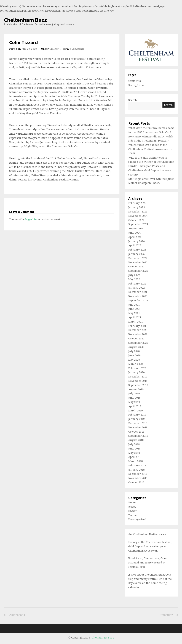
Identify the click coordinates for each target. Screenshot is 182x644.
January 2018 (136, 470)
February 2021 (137, 326)
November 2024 (138, 216)
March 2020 (136, 364)
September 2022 (138, 271)
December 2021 (138, 292)
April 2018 (135, 457)
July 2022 (134, 275)
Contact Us (135, 81)
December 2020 (138, 330)
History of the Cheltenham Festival (150, 542)
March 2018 (136, 461)
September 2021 (138, 300)
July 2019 (134, 393)
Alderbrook (17, 615)
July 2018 (134, 444)
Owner (133, 511)
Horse (132, 502)
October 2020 (136, 338)
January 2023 (136, 254)
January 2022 (136, 288)
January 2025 (136, 207)
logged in (31, 219)
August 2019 (136, 389)
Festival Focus (137, 567)
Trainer (54, 49)
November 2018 (138, 427)
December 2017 (138, 474)
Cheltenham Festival (146, 534)
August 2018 (136, 440)
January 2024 (136, 241)
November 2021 (138, 296)
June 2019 (134, 398)
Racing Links (136, 85)
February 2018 (137, 465)
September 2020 (138, 343)
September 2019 (138, 385)
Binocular (133, 615)
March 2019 (136, 410)
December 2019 (138, 376)
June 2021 (134, 309)
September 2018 (138, 436)
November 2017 (138, 478)
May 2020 (134, 360)
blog (133, 575)
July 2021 (134, 305)
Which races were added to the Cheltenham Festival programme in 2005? (150, 149)
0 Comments (77, 49)
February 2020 (137, 368)
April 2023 (135, 245)
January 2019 (136, 419)
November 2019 (138, 381)
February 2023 (137, 250)
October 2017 (136, 482)
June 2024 (134, 233)
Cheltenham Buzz (25, 20)
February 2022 (137, 284)
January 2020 (136, 372)
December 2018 (138, 423)
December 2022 (138, 258)
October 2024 (136, 220)
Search (133, 100)
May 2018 (134, 453)
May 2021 (134, 313)
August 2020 (136, 347)
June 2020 (134, 355)
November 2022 (138, 262)
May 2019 (134, 402)
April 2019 (135, 406)
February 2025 (137, 203)
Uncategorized (137, 519)
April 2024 (135, 237)
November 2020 (138, 334)
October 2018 (136, 432)
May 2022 (134, 279)
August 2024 (136, 228)
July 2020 (134, 351)
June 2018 (134, 449)
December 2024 (138, 211)
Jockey (132, 507)
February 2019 (137, 415)
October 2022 (136, 266)
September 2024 (138, 224)
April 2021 (135, 317)
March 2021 (136, 322)
